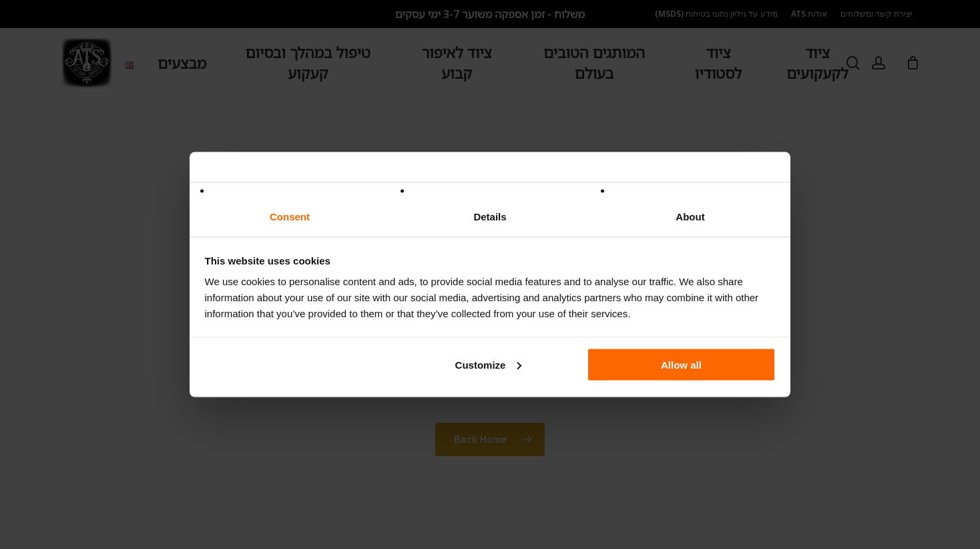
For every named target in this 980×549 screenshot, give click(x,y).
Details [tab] (490, 217)
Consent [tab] (290, 217)
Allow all (681, 364)
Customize (489, 364)
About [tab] (690, 217)
